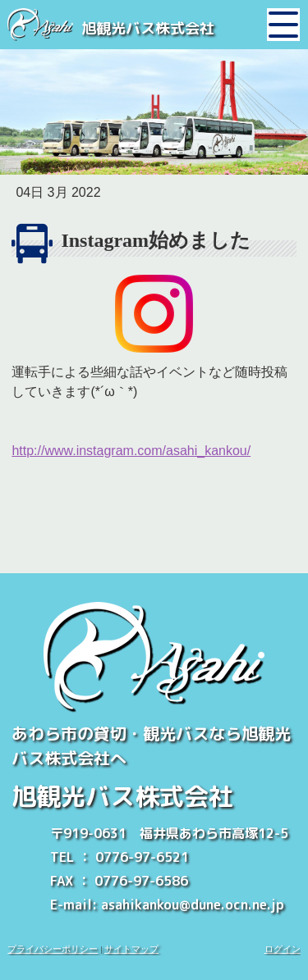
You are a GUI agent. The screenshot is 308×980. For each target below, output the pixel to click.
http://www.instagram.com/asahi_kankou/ (131, 451)
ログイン (283, 949)
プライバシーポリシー (53, 949)
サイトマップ (131, 949)
